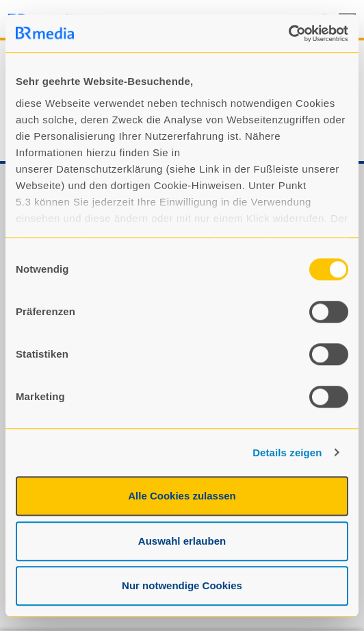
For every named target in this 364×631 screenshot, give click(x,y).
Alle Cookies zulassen (182, 496)
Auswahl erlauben (182, 541)
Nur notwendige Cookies (182, 585)
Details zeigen (287, 453)
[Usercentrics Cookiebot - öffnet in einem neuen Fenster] (288, 34)
